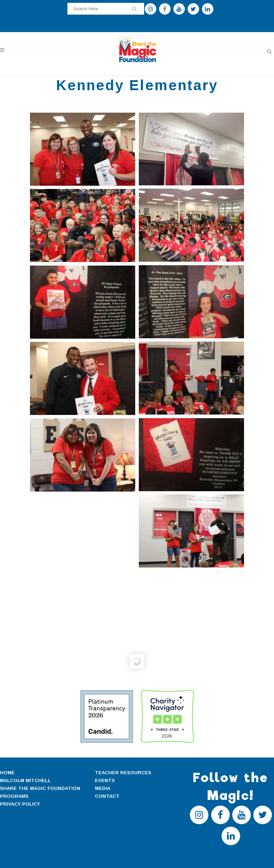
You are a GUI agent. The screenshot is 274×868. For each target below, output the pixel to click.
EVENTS (105, 780)
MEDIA (103, 788)
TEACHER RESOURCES (123, 773)
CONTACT (107, 796)
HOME (7, 773)
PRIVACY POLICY (20, 804)
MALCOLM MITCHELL (25, 780)
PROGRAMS (14, 796)
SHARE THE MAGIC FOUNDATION (40, 788)
